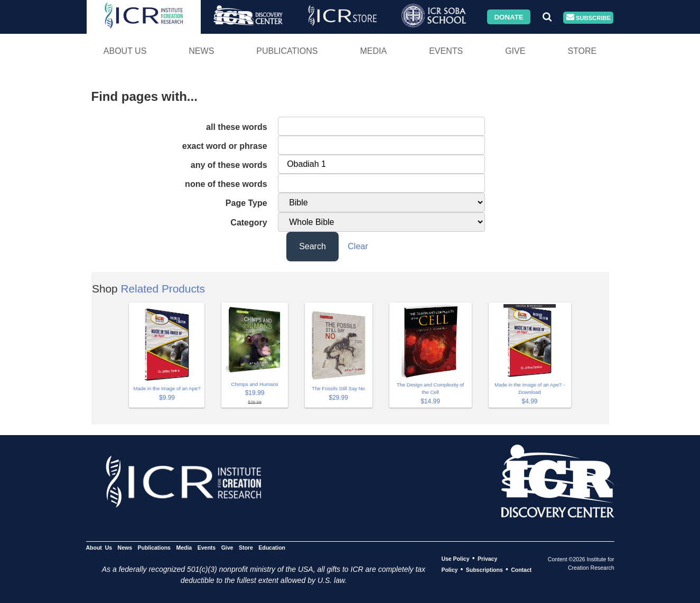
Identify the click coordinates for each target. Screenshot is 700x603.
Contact (521, 570)
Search (312, 246)
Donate (508, 17)
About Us (125, 51)
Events (446, 51)
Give (515, 51)
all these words (237, 127)
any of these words (229, 165)
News (201, 51)
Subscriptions (484, 570)
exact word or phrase (225, 146)
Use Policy (455, 559)
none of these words (226, 184)
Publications (287, 51)
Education (272, 548)
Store (582, 51)
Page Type (246, 203)
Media (373, 51)
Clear (358, 246)
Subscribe (589, 18)
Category (249, 223)
